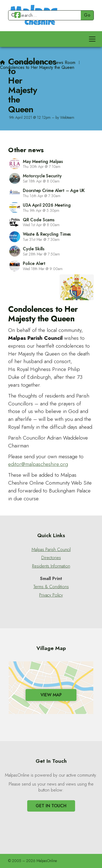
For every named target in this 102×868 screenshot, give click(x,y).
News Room (64, 63)
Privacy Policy (51, 595)
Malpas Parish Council (51, 550)
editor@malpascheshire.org (38, 464)
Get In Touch (51, 806)
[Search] (47, 15)
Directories (51, 558)
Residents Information (51, 566)
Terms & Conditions (51, 587)
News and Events (29, 63)
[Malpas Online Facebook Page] (17, 16)
